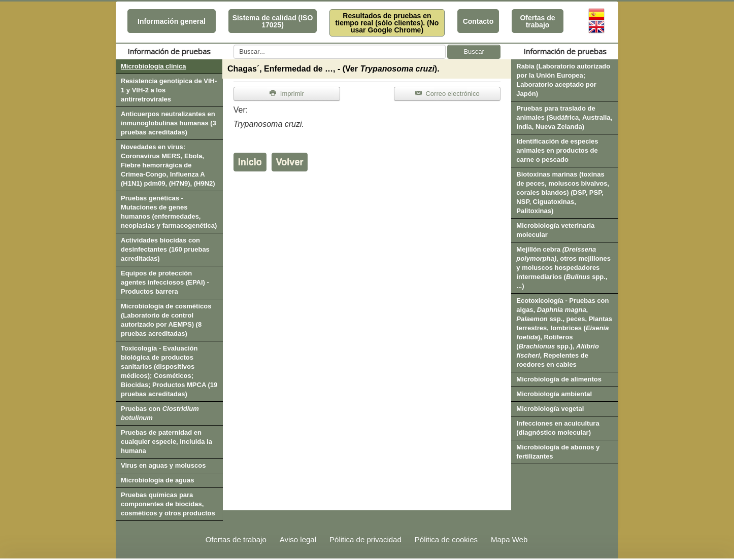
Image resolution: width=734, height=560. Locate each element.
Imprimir (287, 94)
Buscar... (234, 45)
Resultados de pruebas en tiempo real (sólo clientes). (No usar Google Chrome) (387, 23)
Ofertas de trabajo (537, 21)
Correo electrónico (447, 94)
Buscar (474, 51)
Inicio (250, 162)
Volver (290, 162)
